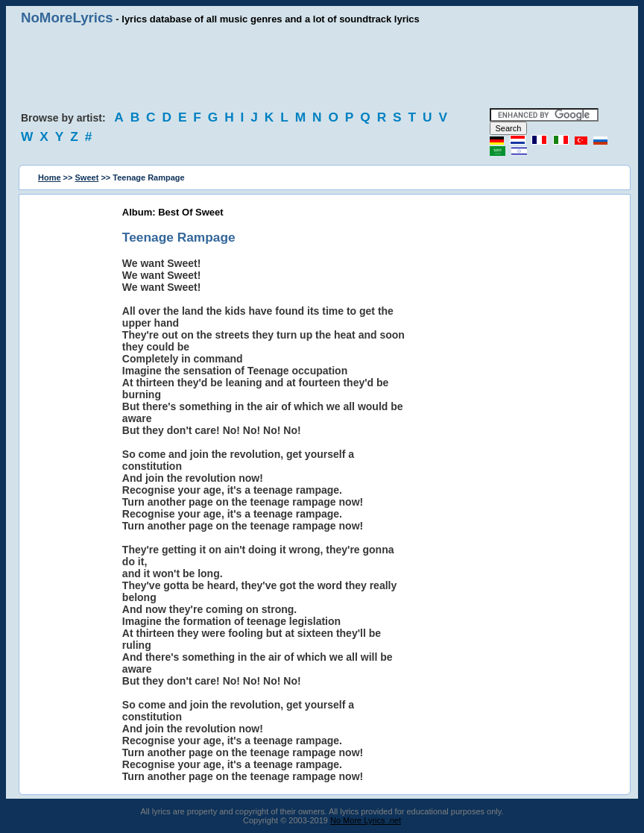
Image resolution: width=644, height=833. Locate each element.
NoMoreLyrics (67, 18)
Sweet (87, 177)
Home (50, 177)
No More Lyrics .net (366, 820)
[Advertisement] (322, 67)
